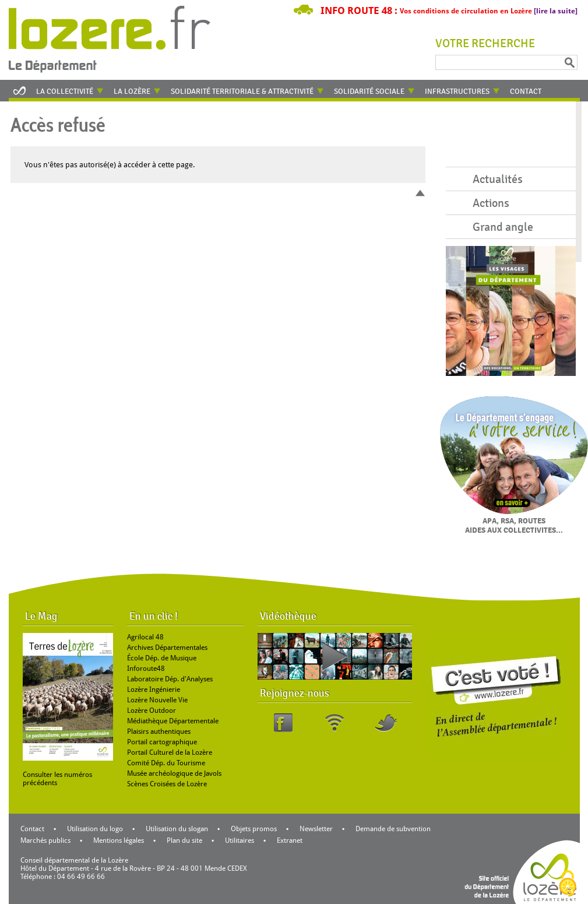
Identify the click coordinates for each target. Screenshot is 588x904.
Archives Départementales (167, 648)
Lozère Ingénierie (154, 690)
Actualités (498, 179)
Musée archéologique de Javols (174, 773)
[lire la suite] (556, 11)
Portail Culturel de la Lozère (170, 752)
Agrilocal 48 (145, 637)
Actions (491, 203)
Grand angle (503, 227)
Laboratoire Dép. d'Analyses (170, 679)
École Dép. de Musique (162, 658)
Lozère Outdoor (152, 710)
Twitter (386, 723)
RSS (335, 723)
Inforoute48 (146, 669)
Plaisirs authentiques (159, 731)
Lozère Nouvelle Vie (157, 700)
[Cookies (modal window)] (568, 884)
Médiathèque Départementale (173, 721)
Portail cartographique (162, 742)
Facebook (283, 723)
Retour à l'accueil (117, 38)
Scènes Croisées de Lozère (167, 784)
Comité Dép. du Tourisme (166, 763)
